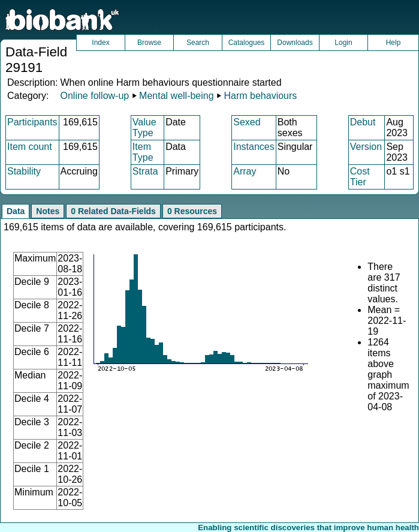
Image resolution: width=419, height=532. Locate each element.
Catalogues (247, 43)
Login (343, 43)
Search (198, 43)
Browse (149, 43)
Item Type (143, 152)
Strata (145, 171)
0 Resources (192, 211)
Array (245, 171)
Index (100, 43)
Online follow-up (94, 96)
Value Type (144, 127)
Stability (24, 171)
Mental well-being (177, 96)
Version (366, 147)
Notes (48, 211)
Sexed (247, 122)
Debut (363, 122)
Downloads (295, 43)
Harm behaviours (261, 96)
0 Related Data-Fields (113, 211)
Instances (254, 147)
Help (394, 43)
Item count (30, 147)
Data (16, 211)
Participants (32, 122)
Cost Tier (360, 177)
